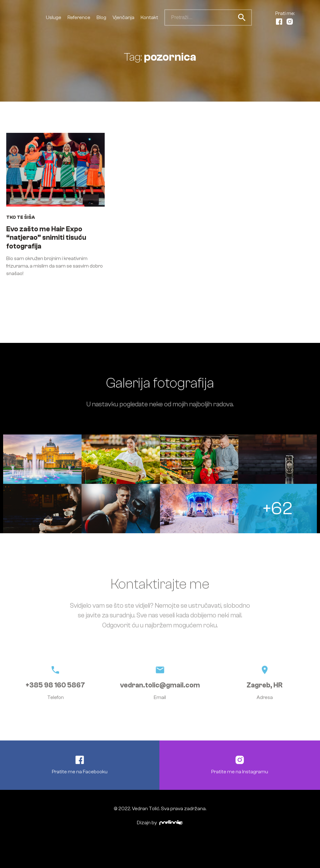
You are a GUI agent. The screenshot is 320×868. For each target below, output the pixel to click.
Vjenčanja (123, 18)
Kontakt (149, 18)
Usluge (54, 18)
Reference (79, 18)
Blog (101, 18)
